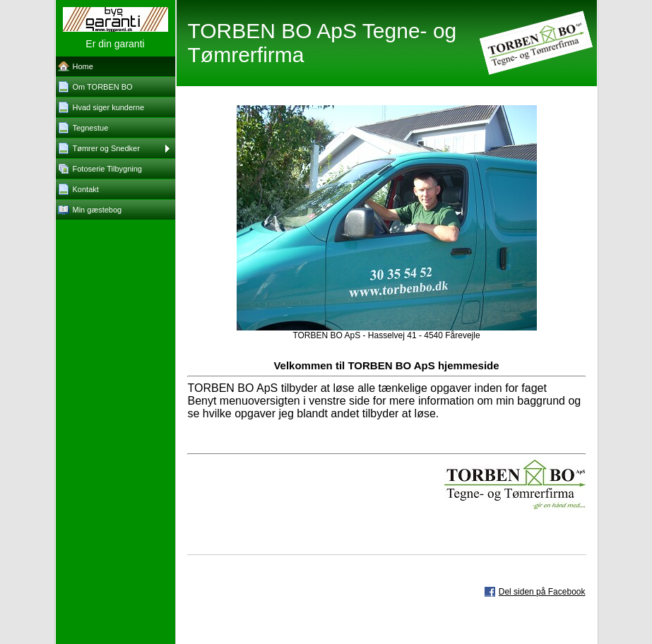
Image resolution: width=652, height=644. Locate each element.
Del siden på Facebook (542, 592)
